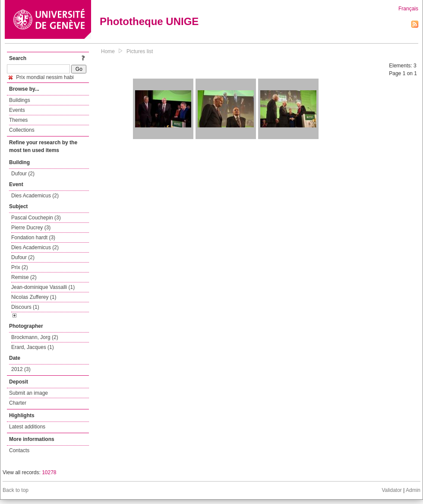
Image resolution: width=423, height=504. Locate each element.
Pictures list (140, 51)
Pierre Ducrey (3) (31, 228)
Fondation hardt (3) (33, 238)
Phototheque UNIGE (149, 21)
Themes (18, 120)
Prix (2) (20, 267)
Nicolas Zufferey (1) (34, 297)
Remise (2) (24, 277)
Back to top (16, 490)
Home (108, 51)
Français (408, 9)
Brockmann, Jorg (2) (35, 337)
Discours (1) (25, 307)
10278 (49, 472)
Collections (22, 130)
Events (17, 110)
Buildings (20, 100)
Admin (413, 490)
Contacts (19, 450)
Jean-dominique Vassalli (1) (43, 287)
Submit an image (28, 393)
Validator (391, 490)
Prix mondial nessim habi (41, 77)
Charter (18, 403)
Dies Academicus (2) (35, 196)
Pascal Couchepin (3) (36, 218)
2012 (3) (21, 369)
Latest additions (27, 427)
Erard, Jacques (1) (33, 347)
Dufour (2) (23, 174)
